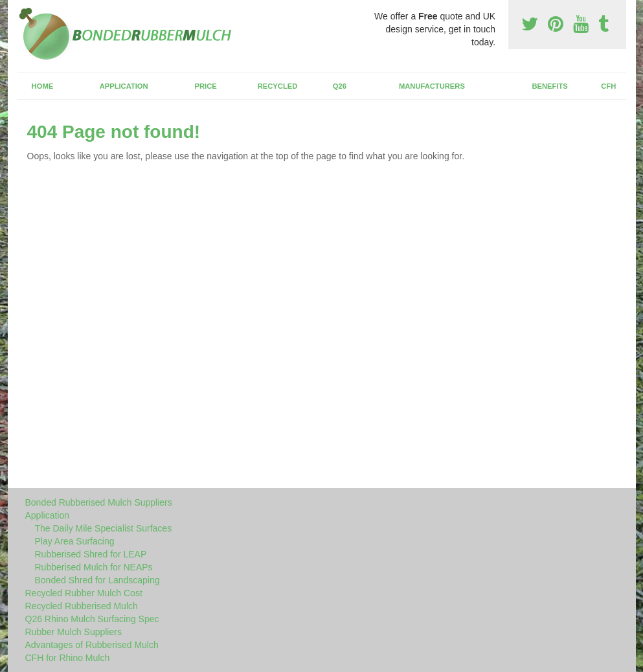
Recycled (278, 86)
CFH (608, 86)
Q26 (340, 86)
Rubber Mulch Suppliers (73, 632)
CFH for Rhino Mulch (68, 658)
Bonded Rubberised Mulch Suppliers (99, 502)
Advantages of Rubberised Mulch (92, 645)
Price (206, 86)
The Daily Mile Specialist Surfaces (104, 528)
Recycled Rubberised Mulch (82, 606)
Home (43, 86)
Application (124, 86)
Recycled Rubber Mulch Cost (84, 593)
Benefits (549, 86)
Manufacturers (432, 86)
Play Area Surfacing (75, 541)
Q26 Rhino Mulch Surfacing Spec (92, 619)
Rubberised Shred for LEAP (91, 554)
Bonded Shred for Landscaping (97, 580)
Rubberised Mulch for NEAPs (94, 567)
